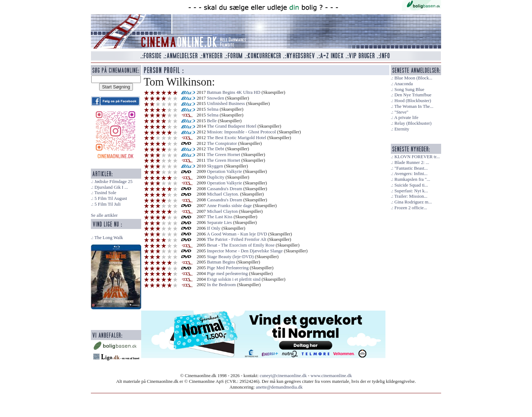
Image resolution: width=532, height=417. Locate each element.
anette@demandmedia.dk (279, 387)
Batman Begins (221, 262)
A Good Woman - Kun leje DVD (237, 234)
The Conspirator (222, 143)
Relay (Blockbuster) (413, 123)
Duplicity (216, 177)
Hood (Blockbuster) (413, 101)
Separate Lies (219, 223)
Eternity (402, 129)
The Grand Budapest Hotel (232, 126)
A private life (406, 118)
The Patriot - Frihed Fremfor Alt (237, 239)
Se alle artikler (104, 215)
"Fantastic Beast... (411, 168)
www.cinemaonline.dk (331, 376)
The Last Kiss (220, 217)
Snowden (216, 98)
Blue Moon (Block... (413, 78)
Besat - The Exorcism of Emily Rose (241, 245)
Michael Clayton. (223, 194)
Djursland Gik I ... (111, 187)
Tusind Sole (105, 193)
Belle (212, 121)
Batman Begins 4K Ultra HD (234, 92)
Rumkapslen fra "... (412, 179)
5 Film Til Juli (108, 204)
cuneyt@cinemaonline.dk (283, 376)
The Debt (216, 149)
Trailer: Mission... (411, 196)
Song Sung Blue (409, 90)
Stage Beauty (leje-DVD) (230, 257)
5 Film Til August (111, 198)
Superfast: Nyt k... (411, 191)
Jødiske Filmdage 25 (114, 182)
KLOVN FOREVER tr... (417, 157)
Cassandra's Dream (225, 189)
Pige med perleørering (227, 274)
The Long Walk (109, 238)
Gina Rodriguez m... (413, 202)
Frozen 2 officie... (411, 208)
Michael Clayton (222, 211)
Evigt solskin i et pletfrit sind (234, 279)
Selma (213, 109)
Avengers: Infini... (411, 174)
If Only (214, 228)
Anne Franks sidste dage (229, 206)
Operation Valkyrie (225, 171)
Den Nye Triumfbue (413, 95)
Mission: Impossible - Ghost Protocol (241, 132)
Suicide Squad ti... (411, 185)
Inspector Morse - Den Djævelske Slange (245, 251)
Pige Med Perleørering (228, 268)
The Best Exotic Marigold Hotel (237, 138)
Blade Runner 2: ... (412, 162)
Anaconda (403, 84)
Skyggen (215, 166)
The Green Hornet (224, 155)
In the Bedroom (221, 285)
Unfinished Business (226, 104)
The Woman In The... (414, 106)
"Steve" (401, 112)
